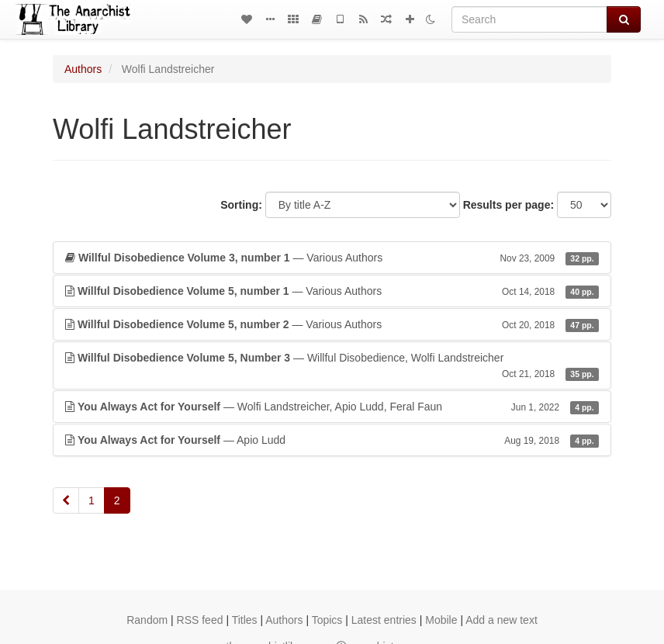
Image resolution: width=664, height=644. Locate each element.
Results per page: (508, 205)
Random (147, 620)
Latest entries (384, 620)
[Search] (529, 19)
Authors (83, 69)
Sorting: (241, 205)
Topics (327, 620)
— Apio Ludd (332, 440)
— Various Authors (332, 258)
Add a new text (501, 620)
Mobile (441, 620)
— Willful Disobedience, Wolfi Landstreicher (332, 366)
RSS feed (200, 620)
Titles (245, 620)
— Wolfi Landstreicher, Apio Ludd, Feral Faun (332, 407)
